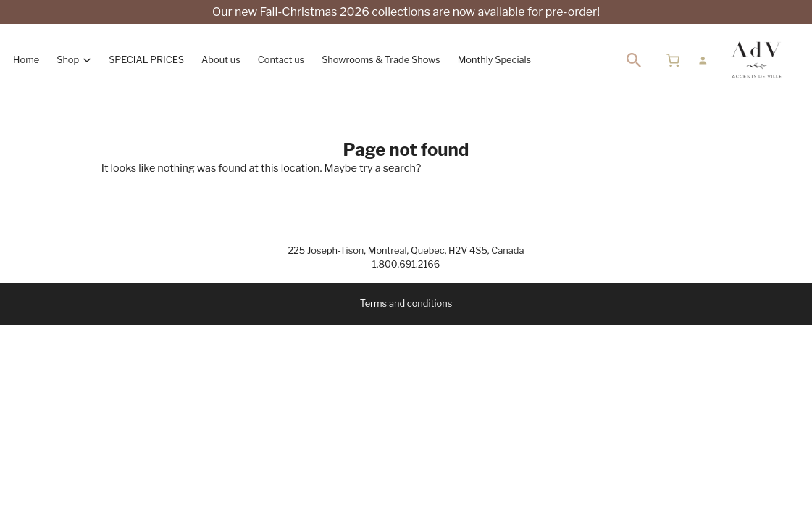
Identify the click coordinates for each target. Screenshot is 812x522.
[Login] (703, 60)
